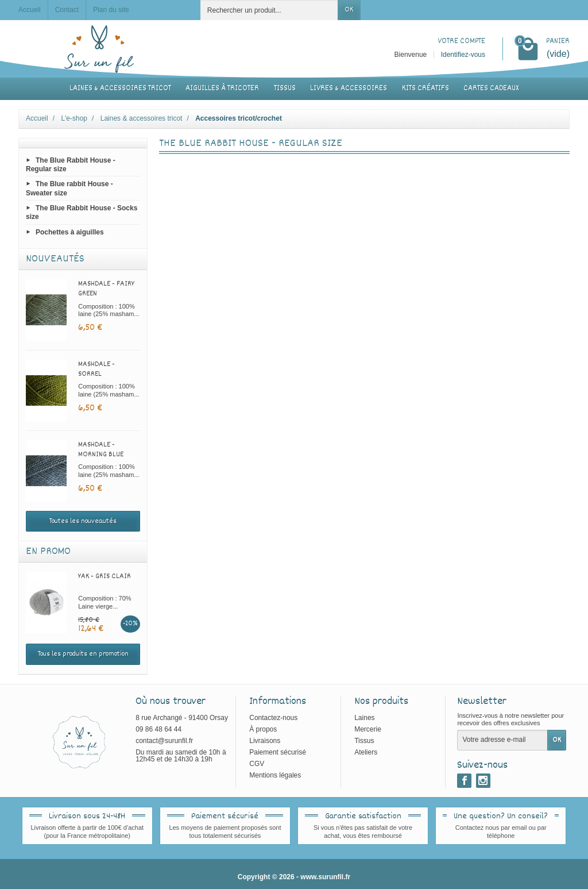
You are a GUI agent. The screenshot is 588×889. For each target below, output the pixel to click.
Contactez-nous (273, 718)
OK (349, 10)
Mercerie (368, 729)
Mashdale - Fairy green (106, 289)
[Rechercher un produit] (269, 10)
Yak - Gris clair (105, 576)
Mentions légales (275, 775)
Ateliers (366, 752)
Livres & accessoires (349, 88)
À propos (263, 729)
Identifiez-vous (463, 55)
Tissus (285, 88)
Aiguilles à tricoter (222, 88)
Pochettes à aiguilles (70, 232)
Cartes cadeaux (491, 88)
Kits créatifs (425, 88)
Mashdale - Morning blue (101, 450)
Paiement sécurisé (278, 752)
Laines (364, 718)
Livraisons (265, 741)
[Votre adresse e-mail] (502, 740)
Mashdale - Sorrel (96, 369)
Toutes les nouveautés (83, 521)
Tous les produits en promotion (83, 654)
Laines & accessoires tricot (120, 88)
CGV (257, 764)
